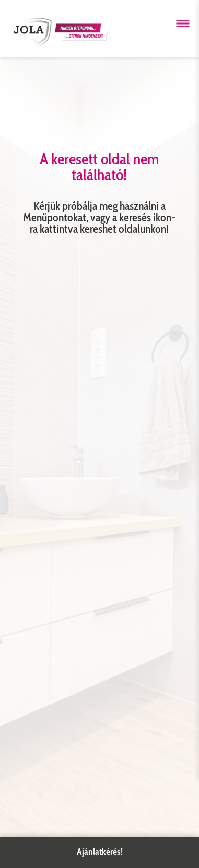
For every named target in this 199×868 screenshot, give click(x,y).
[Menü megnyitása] (183, 23)
